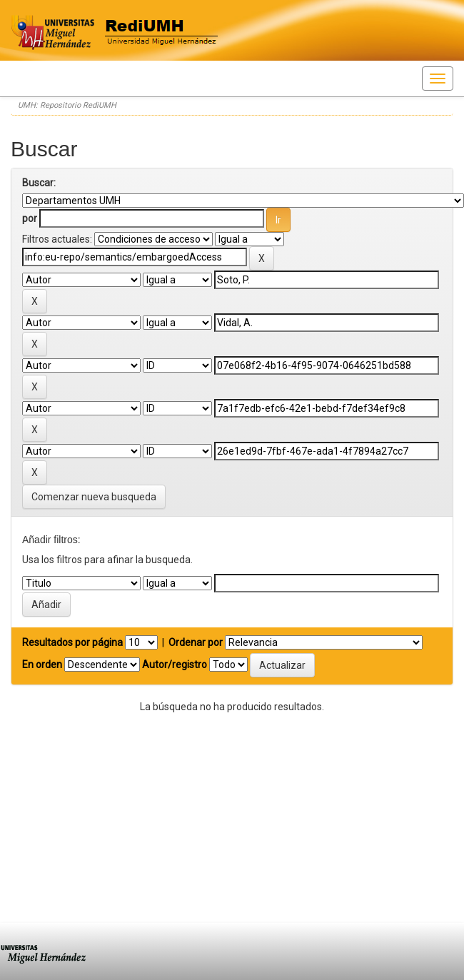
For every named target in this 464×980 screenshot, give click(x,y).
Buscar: (39, 183)
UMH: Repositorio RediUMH (67, 105)
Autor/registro (175, 665)
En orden (42, 665)
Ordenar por (196, 642)
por (30, 218)
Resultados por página (72, 642)
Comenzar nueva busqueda (94, 497)
